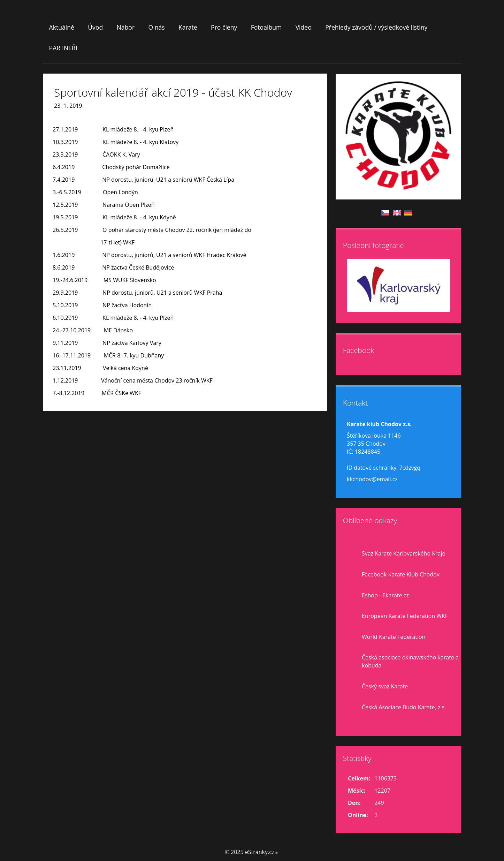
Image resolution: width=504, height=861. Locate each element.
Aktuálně (62, 27)
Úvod (95, 27)
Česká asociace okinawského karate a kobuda (410, 661)
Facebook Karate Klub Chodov (401, 574)
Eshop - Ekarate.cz (385, 595)
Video (304, 27)
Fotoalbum (266, 27)
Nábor (126, 27)
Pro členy (224, 27)
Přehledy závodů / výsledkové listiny (376, 27)
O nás (156, 27)
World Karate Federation (394, 637)
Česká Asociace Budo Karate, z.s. (404, 707)
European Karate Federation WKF (405, 616)
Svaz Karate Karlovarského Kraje (403, 553)
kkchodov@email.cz (372, 479)
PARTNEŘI (63, 48)
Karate (188, 27)
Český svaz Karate (385, 686)
